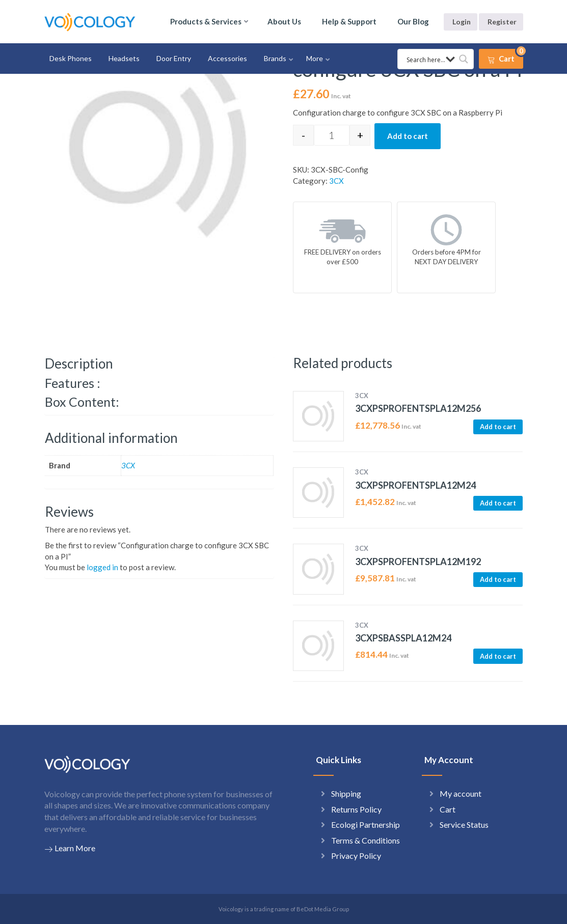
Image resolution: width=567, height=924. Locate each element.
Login (462, 22)
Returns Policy (356, 809)
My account (461, 793)
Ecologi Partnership (366, 824)
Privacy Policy (356, 856)
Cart (448, 809)
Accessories (227, 58)
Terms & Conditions (366, 840)
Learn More (70, 848)
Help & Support (349, 21)
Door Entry (174, 58)
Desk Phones (71, 58)
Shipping (346, 793)
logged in (102, 567)
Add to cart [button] (498, 427)
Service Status (464, 824)
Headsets (124, 58)
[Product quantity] (332, 135)
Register (502, 22)
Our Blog (413, 21)
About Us (284, 21)
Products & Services (206, 21)
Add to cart (408, 136)
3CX (336, 181)
